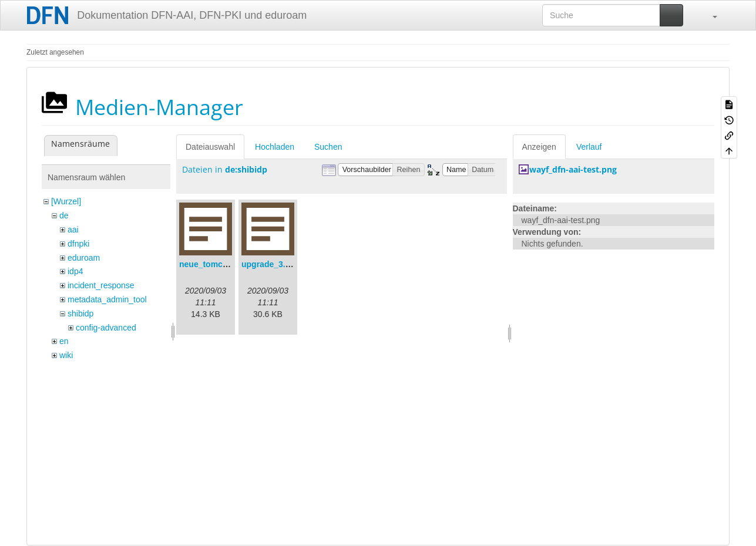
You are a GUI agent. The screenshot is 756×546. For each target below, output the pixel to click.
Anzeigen (539, 147)
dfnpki (78, 244)
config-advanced (106, 328)
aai (73, 230)
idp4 (75, 271)
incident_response (101, 285)
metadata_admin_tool (107, 299)
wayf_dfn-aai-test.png (573, 169)
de (64, 215)
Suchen (328, 147)
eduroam (84, 258)
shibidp (80, 314)
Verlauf (589, 147)
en (64, 341)
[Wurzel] (66, 201)
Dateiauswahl (210, 147)
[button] (709, 15)
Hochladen (275, 147)
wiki (66, 355)
